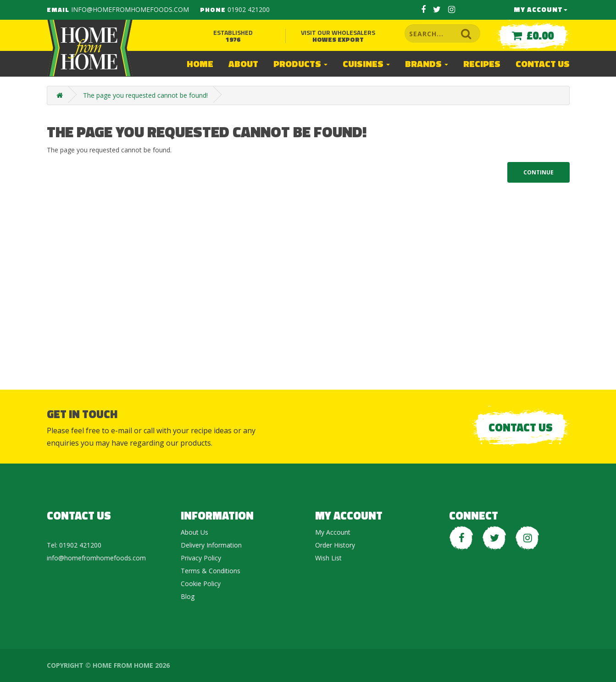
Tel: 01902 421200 (74, 545)
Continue (538, 172)
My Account (541, 9)
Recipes (482, 64)
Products (300, 64)
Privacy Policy (201, 558)
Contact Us (543, 64)
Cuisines (366, 64)
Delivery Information (211, 545)
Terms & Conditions (211, 571)
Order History (335, 545)
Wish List (328, 558)
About (243, 64)
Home (200, 64)
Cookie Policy (201, 584)
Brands (427, 64)
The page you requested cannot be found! (145, 95)
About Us (194, 532)
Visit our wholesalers (338, 36)
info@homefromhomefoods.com (130, 9)
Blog (188, 596)
